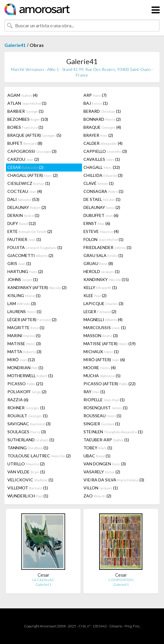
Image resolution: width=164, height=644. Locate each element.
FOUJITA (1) (35, 247)
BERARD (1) (102, 111)
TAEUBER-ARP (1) (106, 440)
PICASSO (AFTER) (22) (110, 384)
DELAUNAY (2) (27, 207)
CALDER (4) (103, 143)
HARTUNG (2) (25, 271)
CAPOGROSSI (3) (32, 151)
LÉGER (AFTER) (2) (32, 319)
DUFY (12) (22, 223)
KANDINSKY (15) (106, 279)
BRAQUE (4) (102, 127)
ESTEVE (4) (101, 231)
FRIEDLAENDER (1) (107, 247)
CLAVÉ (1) (99, 183)
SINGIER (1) (102, 424)
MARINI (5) (24, 336)
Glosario (116, 626)
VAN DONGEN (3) (105, 464)
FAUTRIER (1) (24, 239)
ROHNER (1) (26, 408)
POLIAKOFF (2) (27, 392)
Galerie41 (15, 45)
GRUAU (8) (98, 263)
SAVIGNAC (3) (29, 424)
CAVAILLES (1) (102, 159)
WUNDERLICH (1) (28, 496)
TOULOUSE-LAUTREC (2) (39, 456)
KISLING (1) (24, 295)
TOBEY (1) (98, 448)
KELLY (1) (100, 287)
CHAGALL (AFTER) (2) (33, 175)
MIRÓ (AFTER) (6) (104, 360)
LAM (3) (22, 303)
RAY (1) (94, 392)
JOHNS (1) (23, 279)
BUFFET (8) (25, 143)
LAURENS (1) (24, 311)
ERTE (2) (30, 231)
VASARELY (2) (102, 472)
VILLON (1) (101, 488)
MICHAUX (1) (101, 352)
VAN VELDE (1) (26, 472)
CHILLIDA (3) (103, 175)
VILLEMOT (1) (28, 488)
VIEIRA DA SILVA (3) (114, 480)
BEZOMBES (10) (28, 119)
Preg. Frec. (132, 626)
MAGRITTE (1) (26, 327)
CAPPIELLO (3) (105, 151)
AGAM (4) (22, 95)
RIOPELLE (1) (104, 400)
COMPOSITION (121, 580)
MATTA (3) (24, 352)
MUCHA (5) (102, 376)
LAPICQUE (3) (103, 303)
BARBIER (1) (25, 111)
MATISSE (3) (24, 344)
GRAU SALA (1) (103, 255)
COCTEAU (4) (25, 191)
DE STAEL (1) (102, 199)
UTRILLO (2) (26, 464)
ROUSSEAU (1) (102, 416)
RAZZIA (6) (18, 400)
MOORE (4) (100, 368)
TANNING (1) (28, 448)
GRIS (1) (19, 263)
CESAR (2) (25, 167)
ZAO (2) (97, 496)
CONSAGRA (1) (103, 191)
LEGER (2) (100, 311)
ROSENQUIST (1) (106, 408)
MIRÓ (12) (21, 360)
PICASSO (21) (25, 384)
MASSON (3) (101, 336)
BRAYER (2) (98, 135)
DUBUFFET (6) (101, 215)
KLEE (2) (95, 295)
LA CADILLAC (43, 580)
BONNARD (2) (102, 119)
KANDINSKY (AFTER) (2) (37, 287)
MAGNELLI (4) (103, 319)
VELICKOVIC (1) (30, 480)
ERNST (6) (97, 223)
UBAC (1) (97, 456)
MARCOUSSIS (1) (105, 327)
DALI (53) (23, 199)
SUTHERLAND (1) (31, 440)
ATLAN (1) (27, 103)
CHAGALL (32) (102, 167)
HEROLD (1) (102, 271)
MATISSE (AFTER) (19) (110, 344)
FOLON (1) (103, 239)
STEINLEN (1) (113, 432)
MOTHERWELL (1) (30, 376)
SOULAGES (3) (27, 432)
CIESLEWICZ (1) (29, 183)
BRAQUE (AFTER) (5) (34, 135)
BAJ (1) (96, 103)
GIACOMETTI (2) (30, 255)
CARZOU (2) (23, 159)
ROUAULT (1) (28, 416)
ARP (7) (95, 95)
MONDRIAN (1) (25, 368)
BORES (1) (25, 127)
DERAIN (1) (23, 215)
